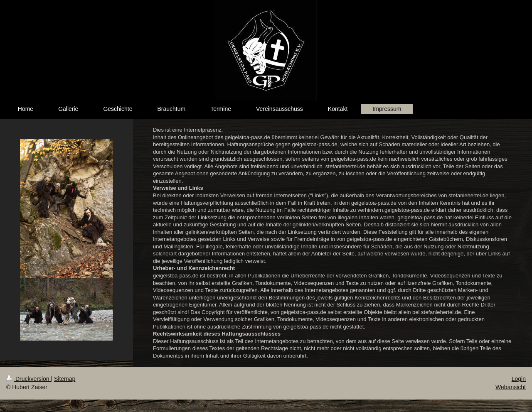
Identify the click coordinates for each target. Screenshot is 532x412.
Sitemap (65, 379)
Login (519, 379)
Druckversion (28, 379)
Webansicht (511, 387)
